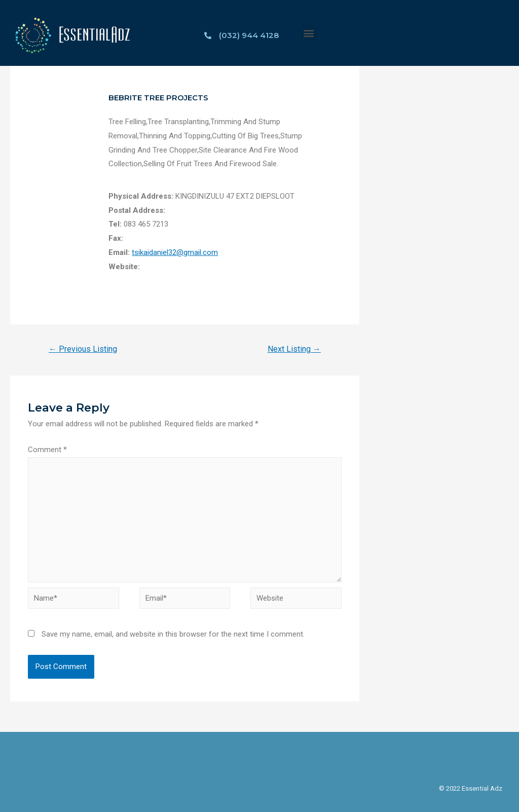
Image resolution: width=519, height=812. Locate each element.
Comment (47, 450)
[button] (309, 33)
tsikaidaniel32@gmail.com (175, 252)
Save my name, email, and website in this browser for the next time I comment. (173, 634)
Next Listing (294, 349)
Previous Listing (83, 349)
